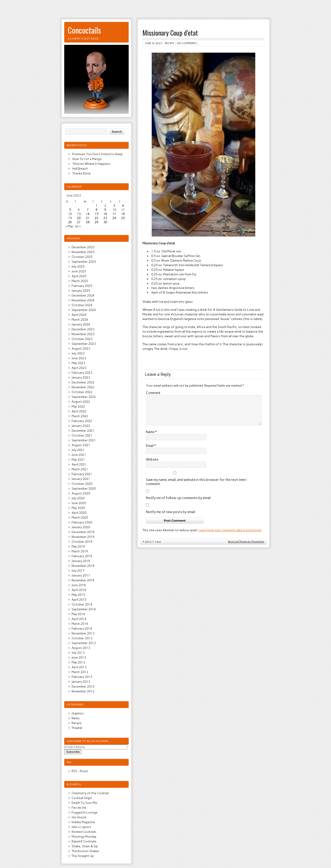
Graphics (78, 713)
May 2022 (78, 406)
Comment (153, 393)
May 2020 (78, 508)
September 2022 (84, 397)
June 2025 (79, 271)
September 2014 (84, 609)
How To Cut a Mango (87, 159)
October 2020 (82, 484)
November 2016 (83, 580)
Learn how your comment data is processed (230, 536)
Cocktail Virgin (82, 798)
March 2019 (80, 551)
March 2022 (80, 416)
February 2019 (82, 556)
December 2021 (83, 431)
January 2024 (81, 324)
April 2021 (79, 464)
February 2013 (82, 677)
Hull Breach (80, 168)
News (76, 718)
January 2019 (81, 561)
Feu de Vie (79, 808)
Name (151, 437)
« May (69, 226)
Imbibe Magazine (83, 822)
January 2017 (81, 575)
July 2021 (78, 450)
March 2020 (80, 517)
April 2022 (79, 411)
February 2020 (82, 522)
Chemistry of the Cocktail (90, 793)
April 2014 (79, 619)
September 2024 (84, 310)
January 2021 (81, 479)
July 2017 (78, 571)
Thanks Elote (81, 173)
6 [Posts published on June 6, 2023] (79, 210)
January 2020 (81, 527)
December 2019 (83, 532)
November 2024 (83, 300)
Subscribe (73, 752)
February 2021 (82, 474)
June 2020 (79, 503)
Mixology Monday (84, 837)
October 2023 (82, 339)
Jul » (78, 226)
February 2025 (82, 286)
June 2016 (79, 585)
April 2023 (79, 368)
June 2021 (79, 455)
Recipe (169, 43)
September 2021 (84, 440)
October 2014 (82, 604)
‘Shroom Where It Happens (91, 164)
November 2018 (83, 566)
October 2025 (82, 257)
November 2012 (83, 691)
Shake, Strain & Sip (85, 846)
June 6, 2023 (153, 43)
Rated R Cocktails (84, 841)
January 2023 (81, 377)
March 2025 (80, 281)
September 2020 (84, 488)
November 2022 (83, 387)
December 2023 (83, 329)
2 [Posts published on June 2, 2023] (105, 206)
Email (151, 451)
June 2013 (79, 657)
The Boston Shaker (85, 851)
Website (152, 465)
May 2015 (78, 595)
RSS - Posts (80, 771)
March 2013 (80, 672)
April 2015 (79, 600)
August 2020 (81, 493)
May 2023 (78, 363)
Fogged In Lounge (84, 812)
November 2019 (83, 537)
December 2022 (83, 382)
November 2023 (83, 334)
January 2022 (81, 426)
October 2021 (82, 435)
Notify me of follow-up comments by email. (179, 503)
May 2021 (78, 460)
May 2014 (78, 614)
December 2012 (83, 686)
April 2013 (79, 667)
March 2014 (80, 624)
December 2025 (83, 247)
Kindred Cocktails (84, 832)
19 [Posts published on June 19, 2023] (70, 218)
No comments (187, 43)
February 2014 (82, 628)
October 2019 (82, 542)
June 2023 (79, 358)
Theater (77, 728)
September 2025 (84, 262)
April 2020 (79, 513)
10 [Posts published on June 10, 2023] (114, 210)
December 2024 (83, 295)
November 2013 (83, 633)
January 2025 (81, 291)
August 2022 (81, 402)
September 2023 (84, 344)
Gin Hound (79, 817)
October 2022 (82, 392)
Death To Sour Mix (84, 803)
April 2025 (79, 276)
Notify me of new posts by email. (171, 517)
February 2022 (82, 421)
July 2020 (78, 498)
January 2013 (81, 682)
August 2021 (81, 445)
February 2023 (82, 373)
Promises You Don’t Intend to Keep (97, 154)
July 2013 (78, 653)
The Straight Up (83, 856)
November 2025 (83, 252)
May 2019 (78, 546)
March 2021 (80, 469)
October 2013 (82, 638)
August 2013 (81, 648)
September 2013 (84, 643)
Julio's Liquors (81, 827)
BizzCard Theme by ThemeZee (246, 547)
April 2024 (79, 315)
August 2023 (81, 348)
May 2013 (78, 662)
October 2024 (82, 305)
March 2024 (80, 320)
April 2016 (79, 590)
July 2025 (78, 266)
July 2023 (78, 353)
